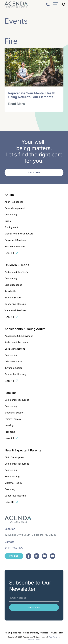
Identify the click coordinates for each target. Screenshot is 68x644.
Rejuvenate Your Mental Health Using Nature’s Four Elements (32, 95)
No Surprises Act (13, 633)
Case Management (15, 208)
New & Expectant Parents (23, 450)
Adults (9, 195)
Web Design (53, 637)
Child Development (15, 457)
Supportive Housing (15, 304)
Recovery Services (15, 246)
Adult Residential (14, 202)
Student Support (13, 298)
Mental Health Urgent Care (19, 234)
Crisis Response (13, 285)
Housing (9, 425)
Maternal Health (13, 483)
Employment (11, 227)
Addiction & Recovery (16, 272)
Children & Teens (17, 265)
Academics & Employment (19, 336)
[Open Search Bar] (64, 5)
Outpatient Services (15, 240)
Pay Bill (14, 556)
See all (9, 502)
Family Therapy (13, 419)
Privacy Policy (57, 633)
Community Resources (17, 400)
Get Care (34, 172)
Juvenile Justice (14, 368)
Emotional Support (14, 413)
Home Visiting (12, 477)
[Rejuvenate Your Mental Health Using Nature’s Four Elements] (16, 104)
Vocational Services (15, 310)
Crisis (8, 221)
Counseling (11, 214)
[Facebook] (29, 556)
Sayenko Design (34, 639)
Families (11, 393)
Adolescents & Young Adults (25, 329)
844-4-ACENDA (14, 548)
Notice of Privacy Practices (36, 633)
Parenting (10, 432)
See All (9, 253)
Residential (11, 291)
